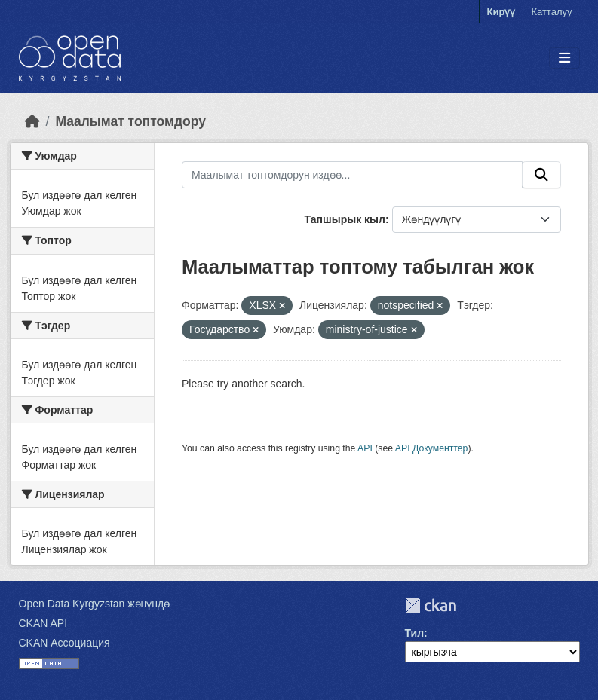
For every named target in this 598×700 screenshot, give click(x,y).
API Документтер (432, 448)
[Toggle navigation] (564, 58)
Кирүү (501, 12)
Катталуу (551, 12)
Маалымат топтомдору (130, 121)
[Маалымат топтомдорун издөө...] (352, 175)
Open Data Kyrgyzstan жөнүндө (95, 604)
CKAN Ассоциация (64, 643)
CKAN (431, 605)
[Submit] (541, 175)
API (365, 448)
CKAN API (43, 623)
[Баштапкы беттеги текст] (32, 121)
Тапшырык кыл (345, 219)
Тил (415, 633)
